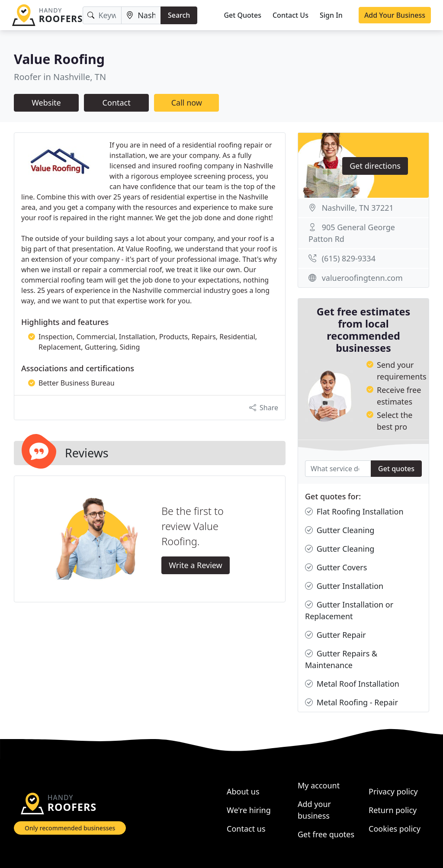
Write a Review (195, 565)
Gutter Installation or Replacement (349, 610)
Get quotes (396, 469)
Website (46, 103)
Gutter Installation (344, 586)
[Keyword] (102, 15)
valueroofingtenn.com (362, 278)
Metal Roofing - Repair (352, 702)
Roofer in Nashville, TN (60, 77)
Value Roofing (59, 59)
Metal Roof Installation (352, 684)
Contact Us (291, 15)
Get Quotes (242, 15)
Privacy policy (393, 791)
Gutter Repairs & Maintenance (341, 659)
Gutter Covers (336, 567)
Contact (117, 103)
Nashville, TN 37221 (358, 208)
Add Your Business (395, 15)
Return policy (393, 810)
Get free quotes (326, 834)
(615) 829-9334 (349, 258)
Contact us (246, 829)
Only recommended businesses (70, 828)
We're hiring (249, 810)
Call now (187, 103)
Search (179, 15)
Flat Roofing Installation (354, 512)
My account (319, 785)
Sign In (331, 15)
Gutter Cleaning (340, 530)
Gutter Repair (335, 635)
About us (243, 791)
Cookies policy (395, 829)
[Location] (141, 15)
